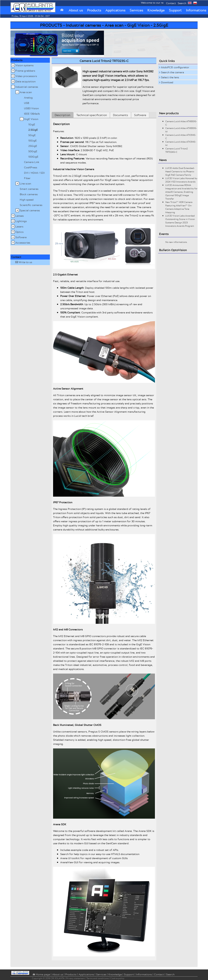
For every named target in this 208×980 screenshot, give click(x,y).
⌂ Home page (41, 975)
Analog (28, 98)
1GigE (32, 124)
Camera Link (32, 162)
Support (175, 10)
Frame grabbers (25, 71)
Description (62, 115)
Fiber (27, 178)
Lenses (20, 216)
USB (27, 103)
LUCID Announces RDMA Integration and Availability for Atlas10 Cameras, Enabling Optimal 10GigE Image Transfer (181, 192)
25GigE (33, 146)
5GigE (32, 135)
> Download (166, 82)
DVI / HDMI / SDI (34, 173)
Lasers (19, 226)
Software (21, 237)
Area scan (26, 92)
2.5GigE (33, 130)
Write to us (24, 262)
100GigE (33, 157)
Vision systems (24, 65)
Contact (171, 3)
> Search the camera (171, 72)
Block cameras (29, 194)
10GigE (33, 140)
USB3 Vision (31, 108)
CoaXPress (31, 167)
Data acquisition (25, 81)
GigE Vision (31, 119)
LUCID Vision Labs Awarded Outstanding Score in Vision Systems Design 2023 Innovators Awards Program (180, 221)
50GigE (33, 151)
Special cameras (30, 210)
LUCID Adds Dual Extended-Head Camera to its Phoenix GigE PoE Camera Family (180, 171)
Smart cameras (29, 189)
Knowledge (156, 10)
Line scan (25, 183)
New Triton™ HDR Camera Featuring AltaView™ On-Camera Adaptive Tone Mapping (179, 207)
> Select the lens (169, 77)
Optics (19, 232)
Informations (144, 974)
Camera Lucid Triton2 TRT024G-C (177, 150)
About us (76, 10)
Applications (115, 10)
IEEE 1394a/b (32, 114)
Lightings (21, 221)
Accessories (23, 243)
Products (94, 10)
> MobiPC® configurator (174, 67)
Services (136, 10)
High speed (27, 200)
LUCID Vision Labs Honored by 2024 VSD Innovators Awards (181, 180)
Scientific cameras (31, 205)
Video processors (26, 76)
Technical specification (92, 115)
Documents (120, 115)
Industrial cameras (27, 87)
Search (182, 3)
